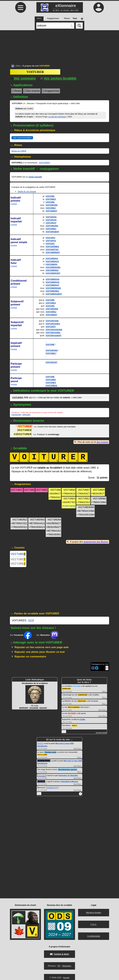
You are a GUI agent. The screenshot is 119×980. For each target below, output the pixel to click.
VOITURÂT (51, 327)
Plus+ (104, 693)
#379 (31, 622)
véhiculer (26, 415)
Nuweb (66, 979)
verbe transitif (35, 177)
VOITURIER (44, 163)
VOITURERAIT (52, 285)
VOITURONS (52, 205)
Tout (100, 711)
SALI (75, 727)
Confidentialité (94, 937)
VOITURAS (51, 241)
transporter (16, 415)
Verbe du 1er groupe (27, 191)
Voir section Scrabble (58, 78)
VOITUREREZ (52, 270)
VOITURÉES (51, 386)
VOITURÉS (51, 383)
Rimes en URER (19, 151)
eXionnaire (42, 776)
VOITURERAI (52, 259)
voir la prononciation (22, 138)
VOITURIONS (52, 226)
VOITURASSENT (53, 336)
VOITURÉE (51, 380)
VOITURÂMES (52, 247)
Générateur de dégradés (68, 776)
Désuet (30, 103)
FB (59, 967)
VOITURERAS (52, 261)
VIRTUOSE (69, 506)
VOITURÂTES (52, 250)
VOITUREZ (51, 208)
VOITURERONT (53, 273)
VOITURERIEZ (52, 291)
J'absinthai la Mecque (69, 782)
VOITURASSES (53, 324)
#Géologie (76, 688)
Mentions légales (94, 913)
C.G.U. (94, 925)
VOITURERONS (53, 267)
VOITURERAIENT (54, 294)
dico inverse (102, 442)
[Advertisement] (59, 46)
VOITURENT (51, 211)
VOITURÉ (50, 377)
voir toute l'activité (101, 734)
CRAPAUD (82, 702)
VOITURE (50, 196)
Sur (21, 637)
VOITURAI (50, 238)
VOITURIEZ (51, 229)
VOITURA (50, 244)
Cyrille (82, 721)
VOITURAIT (51, 223)
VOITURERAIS (52, 279)
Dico (18, 66)
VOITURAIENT (52, 232)
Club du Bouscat (44, 762)
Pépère (40, 744)
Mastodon (67, 967)
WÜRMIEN (66, 690)
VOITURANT (51, 362)
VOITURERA (52, 264)
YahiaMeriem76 (52, 788)
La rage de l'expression (57, 117)
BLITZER (72, 715)
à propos (14, 204)
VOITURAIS (51, 217)
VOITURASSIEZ (53, 333)
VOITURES (51, 199)
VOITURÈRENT (53, 252)
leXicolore (41, 782)
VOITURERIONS (53, 288)
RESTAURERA (74, 708)
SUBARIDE (83, 696)
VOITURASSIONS (54, 330)
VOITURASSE (52, 321)
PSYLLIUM (42, 756)
